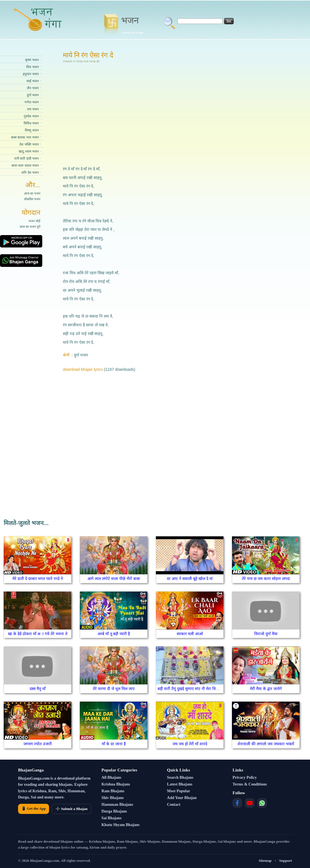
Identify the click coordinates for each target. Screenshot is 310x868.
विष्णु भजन (32, 130)
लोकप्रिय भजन (32, 199)
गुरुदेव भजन (31, 116)
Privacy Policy (245, 777)
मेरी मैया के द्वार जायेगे (266, 689)
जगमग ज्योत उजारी (38, 744)
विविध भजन (31, 123)
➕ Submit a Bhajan (71, 809)
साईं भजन (33, 81)
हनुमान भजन (31, 74)
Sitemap (265, 861)
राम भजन (33, 109)
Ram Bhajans (113, 791)
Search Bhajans (180, 777)
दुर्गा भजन (33, 95)
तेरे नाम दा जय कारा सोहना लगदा (266, 579)
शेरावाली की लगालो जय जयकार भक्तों (266, 744)
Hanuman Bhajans (117, 805)
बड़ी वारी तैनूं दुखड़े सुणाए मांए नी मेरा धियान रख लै (194, 689)
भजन (132, 25)
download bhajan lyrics (83, 369)
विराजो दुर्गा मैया (266, 634)
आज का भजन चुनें (30, 227)
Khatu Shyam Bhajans (120, 825)
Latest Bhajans (180, 784)
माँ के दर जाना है (114, 744)
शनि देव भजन (30, 173)
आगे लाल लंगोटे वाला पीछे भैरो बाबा (114, 579)
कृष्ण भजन (32, 60)
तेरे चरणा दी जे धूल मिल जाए (114, 689)
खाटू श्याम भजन (29, 151)
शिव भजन (33, 67)
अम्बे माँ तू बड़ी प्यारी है (114, 634)
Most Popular (179, 791)
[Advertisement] (134, 114)
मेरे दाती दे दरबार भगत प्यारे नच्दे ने (38, 579)
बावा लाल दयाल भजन (25, 166)
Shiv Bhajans (113, 798)
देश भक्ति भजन (29, 144)
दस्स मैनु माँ (38, 689)
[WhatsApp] (262, 803)
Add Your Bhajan (182, 798)
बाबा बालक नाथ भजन (25, 137)
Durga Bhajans (114, 811)
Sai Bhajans (111, 818)
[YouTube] (250, 803)
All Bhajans (111, 777)
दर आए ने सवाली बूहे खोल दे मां (190, 579)
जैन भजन (33, 88)
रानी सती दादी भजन (26, 159)
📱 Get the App (34, 808)
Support (285, 861)
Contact (174, 805)
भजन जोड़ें (34, 221)
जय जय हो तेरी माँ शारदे (190, 744)
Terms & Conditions (250, 784)
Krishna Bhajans (116, 784)
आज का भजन (32, 193)
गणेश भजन (32, 102)
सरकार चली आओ (190, 634)
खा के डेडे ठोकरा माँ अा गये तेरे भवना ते (38, 634)
